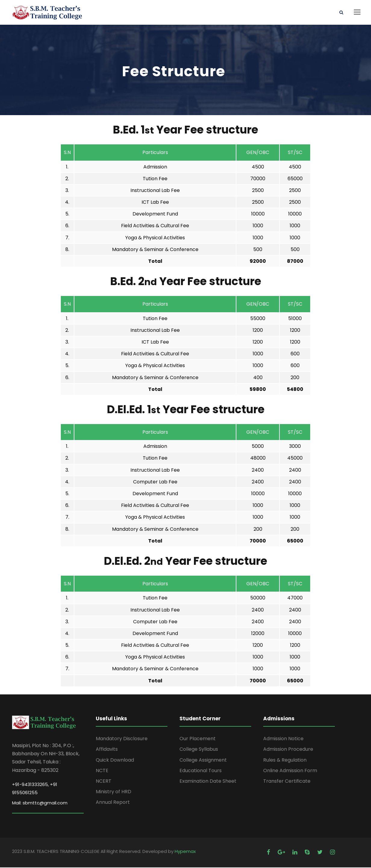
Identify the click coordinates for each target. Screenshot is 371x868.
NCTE (102, 771)
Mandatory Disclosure (122, 739)
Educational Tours (201, 771)
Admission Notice (283, 739)
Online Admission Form (290, 771)
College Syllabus (199, 750)
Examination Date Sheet (208, 782)
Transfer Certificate (287, 782)
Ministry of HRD (114, 792)
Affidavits (107, 750)
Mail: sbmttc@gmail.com (40, 803)
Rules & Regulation (285, 760)
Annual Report (113, 803)
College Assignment (203, 760)
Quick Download (115, 760)
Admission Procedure (288, 750)
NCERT (104, 782)
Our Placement (198, 739)
